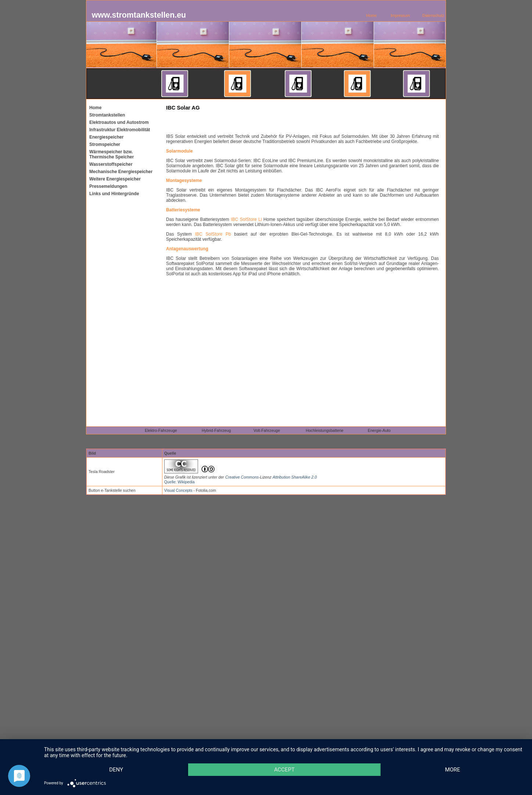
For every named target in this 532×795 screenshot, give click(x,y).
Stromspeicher (105, 144)
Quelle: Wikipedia (179, 482)
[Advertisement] (300, 118)
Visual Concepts (178, 490)
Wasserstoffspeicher (111, 164)
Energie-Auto (379, 430)
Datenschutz (433, 15)
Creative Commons (242, 477)
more (452, 770)
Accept (284, 770)
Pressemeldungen (108, 186)
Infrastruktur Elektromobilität (120, 130)
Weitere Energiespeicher (115, 179)
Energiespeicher (106, 137)
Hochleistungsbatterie (324, 430)
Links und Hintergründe (114, 194)
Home (371, 15)
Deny (116, 770)
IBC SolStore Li (246, 219)
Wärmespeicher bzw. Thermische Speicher (112, 154)
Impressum (400, 15)
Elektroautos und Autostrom (119, 122)
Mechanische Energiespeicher (121, 172)
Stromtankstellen (107, 115)
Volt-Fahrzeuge (267, 430)
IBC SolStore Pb (213, 234)
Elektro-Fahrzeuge (161, 430)
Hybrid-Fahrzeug (216, 430)
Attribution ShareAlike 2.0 (295, 477)
